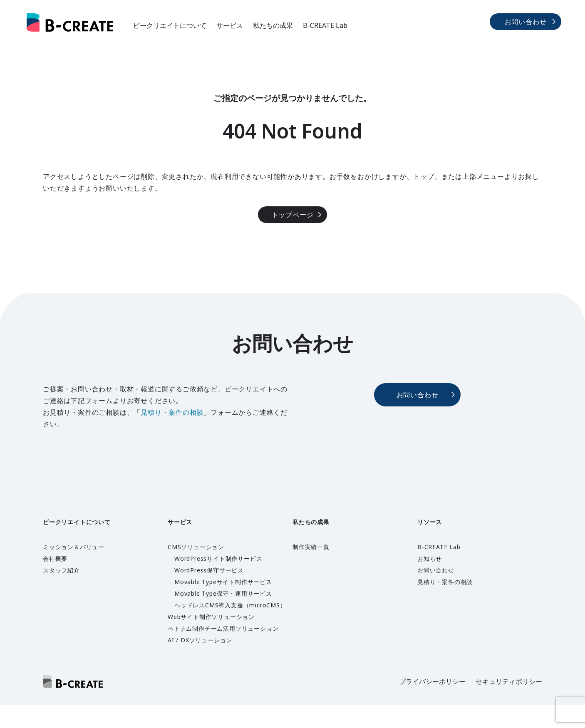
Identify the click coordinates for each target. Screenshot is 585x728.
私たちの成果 (273, 25)
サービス (230, 25)
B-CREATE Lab (325, 25)
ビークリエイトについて (170, 25)
